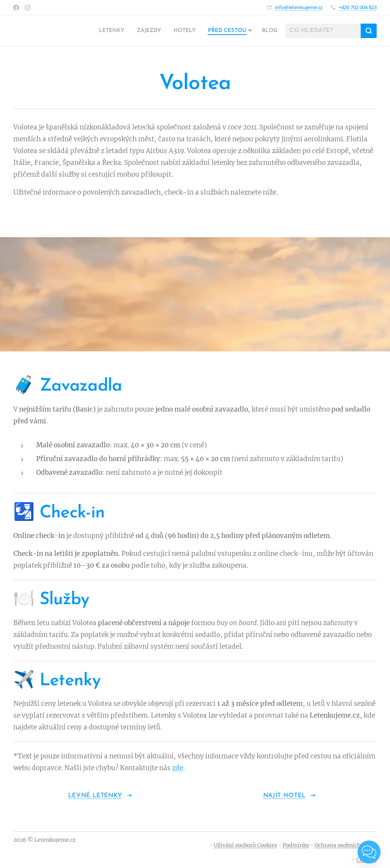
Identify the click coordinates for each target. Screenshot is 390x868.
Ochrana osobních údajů (346, 845)
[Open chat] (369, 852)
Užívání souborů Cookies (245, 845)
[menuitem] (97, 31)
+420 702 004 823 (358, 7)
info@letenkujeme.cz (299, 7)
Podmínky (296, 845)
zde (178, 768)
